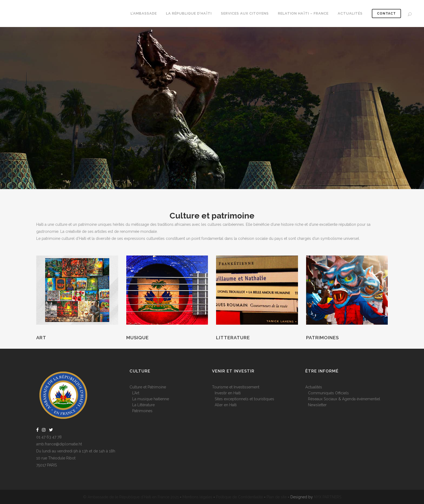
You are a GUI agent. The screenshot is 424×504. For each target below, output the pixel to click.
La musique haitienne (151, 399)
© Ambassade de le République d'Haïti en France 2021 (131, 497)
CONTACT (385, 14)
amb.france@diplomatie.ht (59, 444)
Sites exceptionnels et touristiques (244, 399)
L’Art (136, 393)
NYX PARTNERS (328, 497)
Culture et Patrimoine (148, 387)
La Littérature (143, 405)
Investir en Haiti (228, 393)
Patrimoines (322, 338)
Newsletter (317, 405)
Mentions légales (197, 497)
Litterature (233, 338)
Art (41, 338)
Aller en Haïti (226, 405)
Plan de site (277, 497)
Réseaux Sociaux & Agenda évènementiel (344, 399)
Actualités (314, 387)
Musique (138, 338)
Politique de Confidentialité (239, 497)
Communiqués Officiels (328, 393)
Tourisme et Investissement (236, 387)
